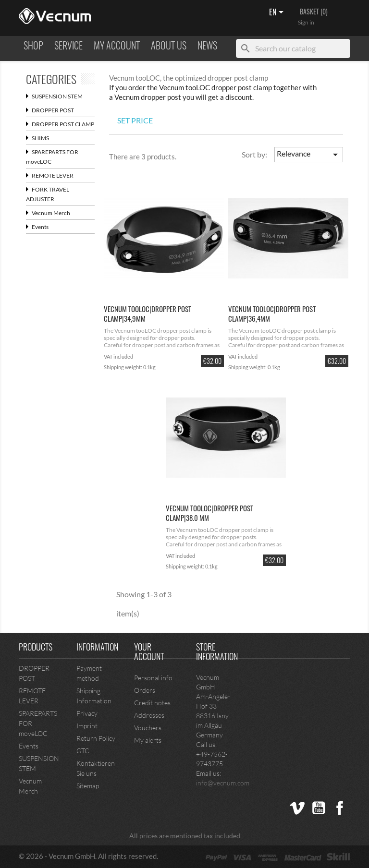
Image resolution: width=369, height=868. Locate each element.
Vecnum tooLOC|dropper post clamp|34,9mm (148, 313)
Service (68, 46)
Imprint (87, 726)
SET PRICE (135, 120)
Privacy (87, 713)
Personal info (153, 678)
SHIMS (37, 138)
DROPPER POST (50, 110)
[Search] (293, 48)
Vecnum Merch (48, 213)
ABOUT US (169, 46)
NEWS (207, 46)
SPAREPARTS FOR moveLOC (52, 157)
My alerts (148, 740)
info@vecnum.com (223, 783)
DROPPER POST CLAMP (60, 124)
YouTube (319, 808)
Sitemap (88, 786)
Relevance (309, 155)
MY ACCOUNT (117, 46)
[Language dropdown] (278, 13)
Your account (149, 651)
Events (37, 227)
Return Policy (96, 738)
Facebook (340, 808)
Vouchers (148, 728)
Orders (145, 690)
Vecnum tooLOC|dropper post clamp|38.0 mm (209, 513)
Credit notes (152, 703)
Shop (33, 46)
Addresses (149, 715)
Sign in (306, 22)
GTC (83, 751)
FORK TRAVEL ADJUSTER (48, 194)
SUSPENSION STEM (54, 96)
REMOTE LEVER (50, 175)
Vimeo (297, 808)
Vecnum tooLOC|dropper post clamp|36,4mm (272, 313)
